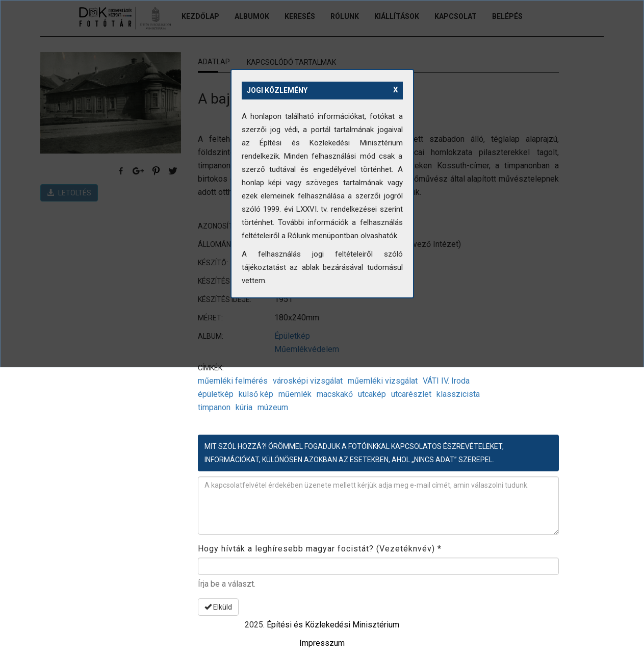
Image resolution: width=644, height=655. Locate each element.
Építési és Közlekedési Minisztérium (333, 625)
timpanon (214, 407)
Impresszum (322, 643)
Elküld (218, 607)
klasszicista (458, 394)
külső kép (256, 394)
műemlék (295, 394)
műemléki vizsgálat (383, 381)
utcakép (372, 394)
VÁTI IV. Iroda (446, 381)
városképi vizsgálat (308, 381)
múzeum (273, 407)
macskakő (335, 394)
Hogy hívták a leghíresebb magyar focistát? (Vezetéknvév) (320, 549)
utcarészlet (411, 394)
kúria (244, 407)
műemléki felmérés (233, 381)
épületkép (216, 394)
